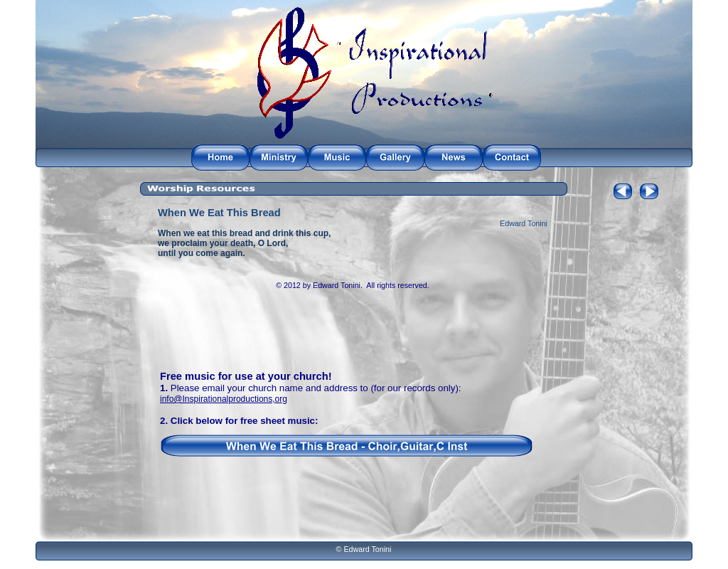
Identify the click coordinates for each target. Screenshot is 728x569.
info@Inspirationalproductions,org (224, 399)
